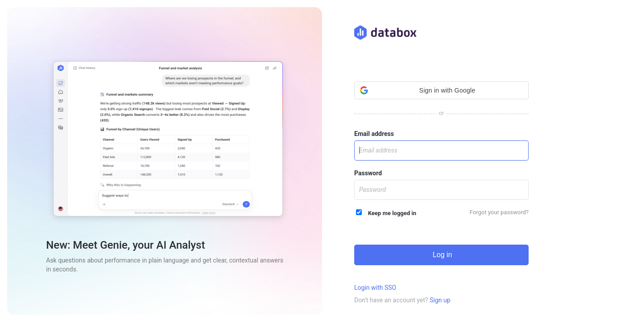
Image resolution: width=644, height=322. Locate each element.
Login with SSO (375, 288)
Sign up (440, 300)
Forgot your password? (499, 212)
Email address (374, 134)
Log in (441, 255)
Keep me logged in (386, 213)
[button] (441, 90)
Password (368, 173)
